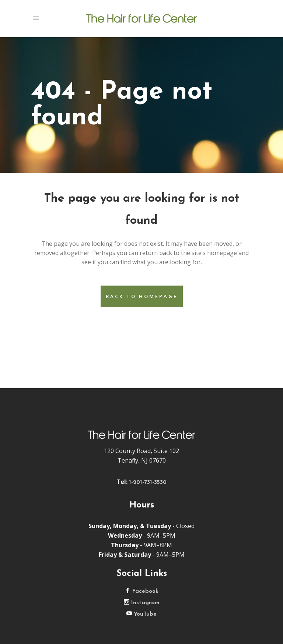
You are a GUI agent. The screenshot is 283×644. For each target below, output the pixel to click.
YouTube (141, 614)
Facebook (142, 592)
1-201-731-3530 (148, 483)
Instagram (141, 603)
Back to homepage (142, 296)
